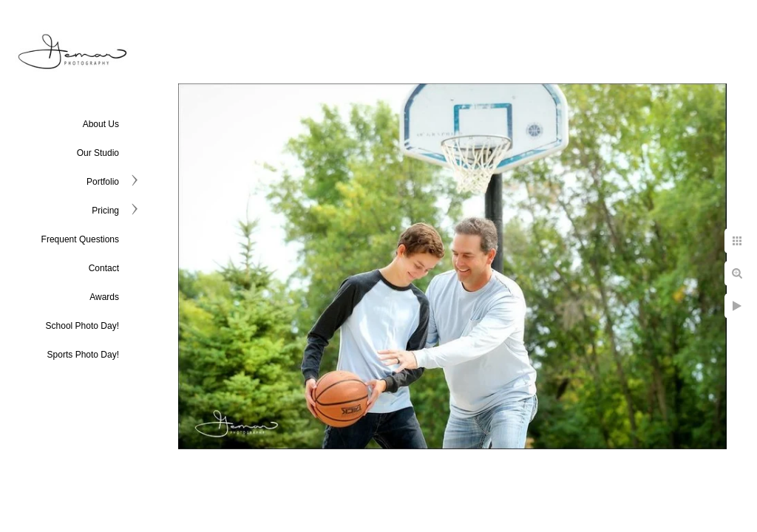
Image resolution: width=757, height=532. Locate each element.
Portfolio (103, 182)
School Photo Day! (82, 326)
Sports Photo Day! (83, 355)
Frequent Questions (80, 239)
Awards (104, 297)
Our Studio (98, 153)
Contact (104, 268)
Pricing (105, 211)
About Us (101, 124)
